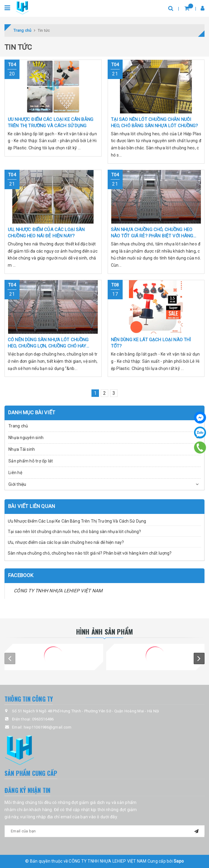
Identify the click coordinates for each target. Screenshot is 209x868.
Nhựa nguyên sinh (26, 438)
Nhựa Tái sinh (22, 449)
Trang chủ (18, 426)
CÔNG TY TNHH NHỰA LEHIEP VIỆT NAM (58, 591)
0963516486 (43, 719)
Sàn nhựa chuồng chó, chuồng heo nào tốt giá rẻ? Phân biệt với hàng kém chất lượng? (90, 553)
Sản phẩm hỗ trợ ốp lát (31, 461)
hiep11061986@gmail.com (48, 727)
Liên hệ (15, 473)
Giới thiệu (17, 484)
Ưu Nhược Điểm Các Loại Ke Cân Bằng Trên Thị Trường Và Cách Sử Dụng (77, 521)
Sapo (179, 861)
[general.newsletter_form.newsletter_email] (104, 831)
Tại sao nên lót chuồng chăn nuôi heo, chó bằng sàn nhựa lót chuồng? (74, 532)
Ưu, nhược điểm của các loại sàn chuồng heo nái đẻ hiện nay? (66, 542)
